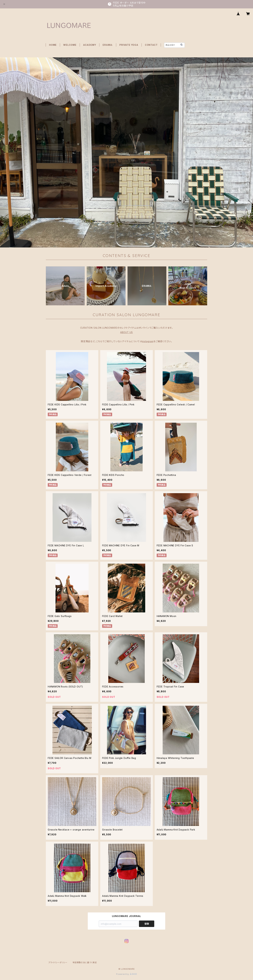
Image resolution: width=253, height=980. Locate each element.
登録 (147, 924)
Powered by (126, 974)
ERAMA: (108, 45)
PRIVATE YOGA (129, 45)
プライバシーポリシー (58, 962)
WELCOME (70, 45)
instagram (148, 341)
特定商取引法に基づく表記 (85, 962)
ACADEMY (90, 45)
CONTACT (151, 45)
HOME (53, 45)
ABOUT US (126, 332)
